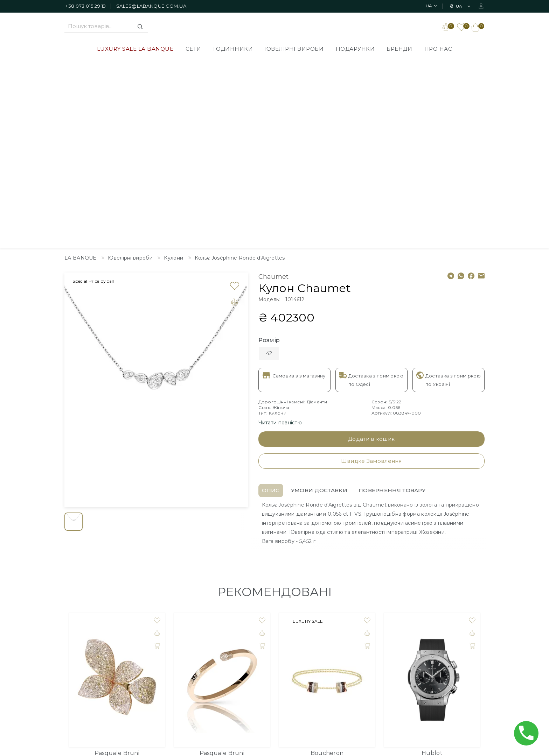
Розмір (269, 152)
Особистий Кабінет (424, 635)
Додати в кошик (371, 251)
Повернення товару (392, 302)
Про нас (438, 50)
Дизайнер (324, 635)
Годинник (432, 573)
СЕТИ (193, 50)
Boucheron (327, 565)
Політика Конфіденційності (268, 656)
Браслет (222, 573)
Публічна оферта (255, 667)
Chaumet (274, 89)
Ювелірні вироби (294, 50)
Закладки (410, 646)
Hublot (432, 565)
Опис (271, 302)
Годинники (233, 50)
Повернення (249, 677)
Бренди (399, 50)
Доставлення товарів (260, 635)
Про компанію (251, 646)
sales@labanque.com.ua (151, 6)
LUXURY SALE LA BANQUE (135, 50)
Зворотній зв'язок (334, 646)
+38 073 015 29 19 (86, 6)
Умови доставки (319, 302)
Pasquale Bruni (117, 565)
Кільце (117, 573)
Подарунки (355, 50)
